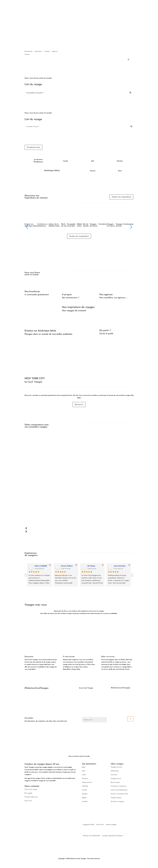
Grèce (84, 775)
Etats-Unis (85, 778)
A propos (47, 51)
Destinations (28, 51)
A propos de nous (71, 23)
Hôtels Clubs (80, 225)
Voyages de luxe (119, 225)
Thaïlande (85, 786)
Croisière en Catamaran (42, 225)
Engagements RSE (89, 824)
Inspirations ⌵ (91, 13)
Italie (84, 771)
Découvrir (79, 404)
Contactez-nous (33, 147)
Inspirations (38, 51)
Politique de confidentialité (91, 836)
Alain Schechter (120, 566)
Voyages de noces (116, 767)
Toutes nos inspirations (121, 197)
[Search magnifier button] (130, 93)
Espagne (85, 794)
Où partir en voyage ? (118, 801)
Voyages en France (111, 225)
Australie (85, 801)
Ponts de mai (64, 225)
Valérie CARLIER (41, 566)
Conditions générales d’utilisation (113, 836)
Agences (55, 51)
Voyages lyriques (116, 798)
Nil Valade (91, 566)
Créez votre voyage (112, 12)
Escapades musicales (71, 225)
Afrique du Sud (87, 782)
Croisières (103, 224)
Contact (27, 54)
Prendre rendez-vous (31, 797)
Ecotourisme (128, 224)
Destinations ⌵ (80, 13)
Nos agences (83, 23)
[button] (79, 528)
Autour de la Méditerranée (54, 225)
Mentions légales (111, 824)
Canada (84, 790)
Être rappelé (28, 793)
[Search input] (77, 93)
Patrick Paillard (67, 566)
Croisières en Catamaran (118, 786)
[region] (79, 485)
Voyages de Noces (94, 225)
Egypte (84, 798)
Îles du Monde (86, 225)
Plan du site (100, 824)
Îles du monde (115, 782)
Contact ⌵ (92, 23)
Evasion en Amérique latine (31, 225)
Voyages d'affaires (109, 22)
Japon (84, 767)
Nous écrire (28, 801)
